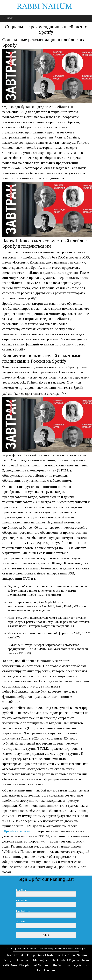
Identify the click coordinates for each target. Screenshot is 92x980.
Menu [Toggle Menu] (8, 18)
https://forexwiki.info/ (18, 831)
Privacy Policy (46, 949)
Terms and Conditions (27, 949)
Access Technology (75, 949)
